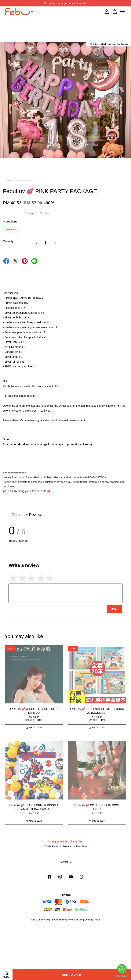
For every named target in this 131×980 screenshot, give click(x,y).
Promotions (10, 221)
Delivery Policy (93, 920)
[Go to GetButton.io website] (122, 976)
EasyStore (82, 846)
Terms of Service (40, 920)
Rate (115, 609)
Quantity (8, 241)
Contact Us (65, 862)
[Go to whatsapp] (122, 969)
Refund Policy (75, 920)
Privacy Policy (58, 920)
